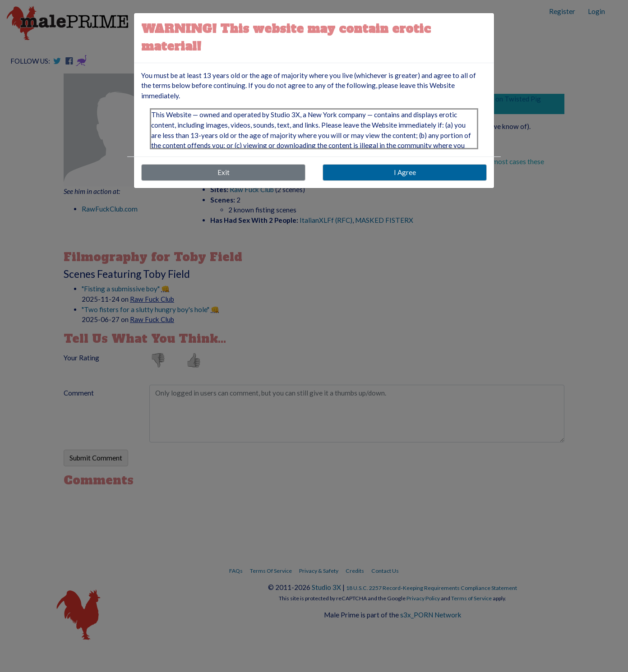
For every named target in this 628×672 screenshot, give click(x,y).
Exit (224, 172)
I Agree (405, 172)
